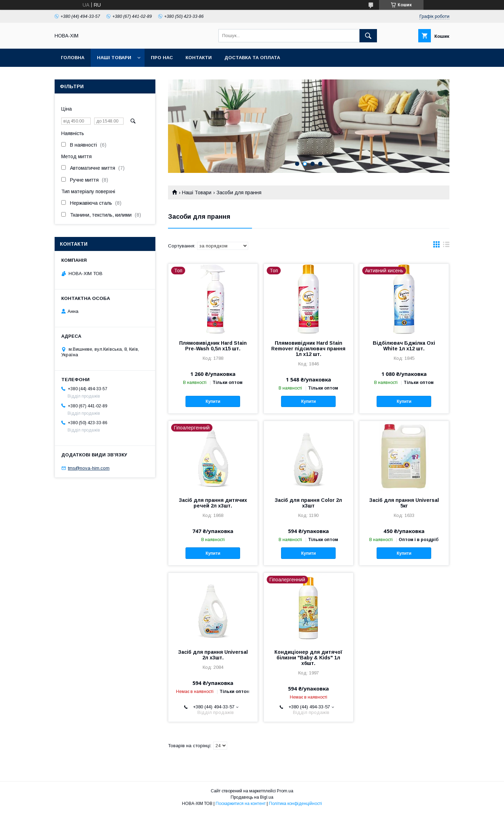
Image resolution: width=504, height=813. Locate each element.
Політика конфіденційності (295, 804)
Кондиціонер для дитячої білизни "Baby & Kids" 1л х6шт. (308, 658)
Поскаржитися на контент (241, 804)
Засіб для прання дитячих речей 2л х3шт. (213, 503)
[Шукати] (368, 36)
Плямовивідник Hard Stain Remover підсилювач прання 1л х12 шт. (308, 349)
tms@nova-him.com (89, 468)
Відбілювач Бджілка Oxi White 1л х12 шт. (404, 346)
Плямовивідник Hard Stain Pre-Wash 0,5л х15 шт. (213, 346)
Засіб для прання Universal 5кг (404, 503)
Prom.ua (285, 791)
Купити (213, 401)
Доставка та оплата (252, 58)
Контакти (199, 58)
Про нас (162, 58)
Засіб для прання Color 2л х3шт (308, 503)
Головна (73, 58)
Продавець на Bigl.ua (252, 797)
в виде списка (446, 246)
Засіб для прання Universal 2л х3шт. (213, 655)
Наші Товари (114, 58)
